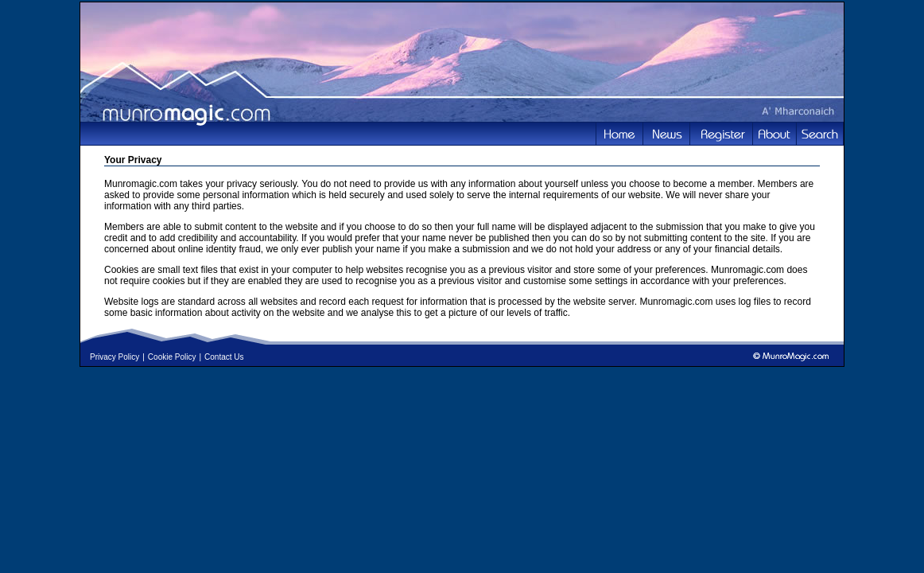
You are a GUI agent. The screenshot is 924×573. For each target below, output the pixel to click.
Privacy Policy (115, 357)
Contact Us (224, 357)
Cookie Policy (172, 357)
